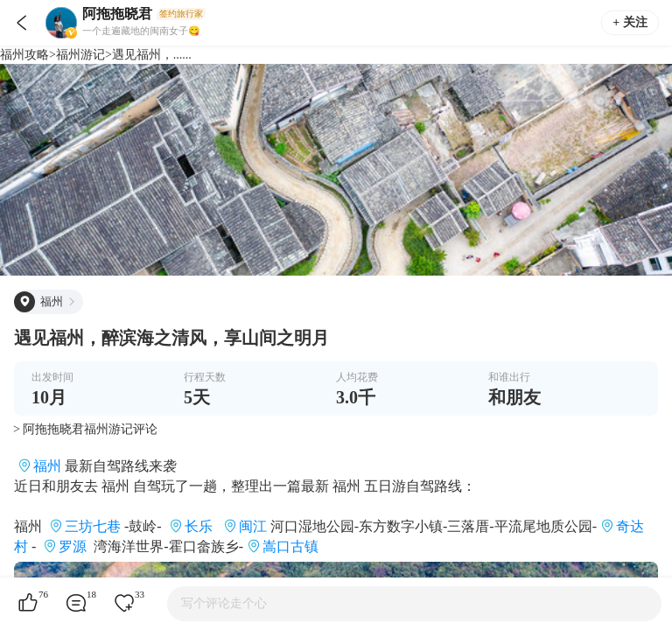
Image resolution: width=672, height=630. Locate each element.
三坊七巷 (93, 526)
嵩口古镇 (290, 546)
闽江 (253, 526)
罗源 (73, 546)
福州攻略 (24, 55)
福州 (47, 466)
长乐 (199, 526)
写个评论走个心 (224, 603)
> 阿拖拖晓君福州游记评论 (85, 429)
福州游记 (80, 55)
